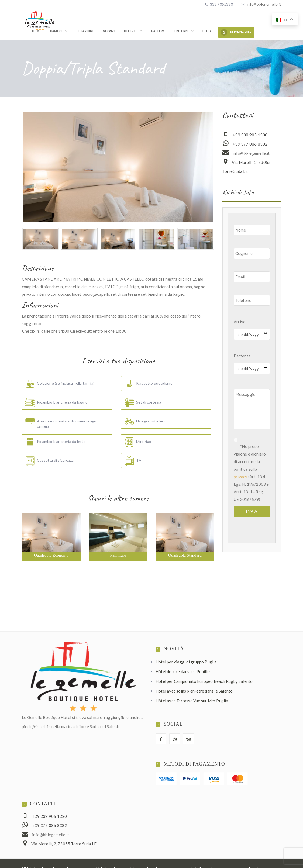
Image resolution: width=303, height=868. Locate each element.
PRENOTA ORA (236, 19)
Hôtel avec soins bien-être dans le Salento (194, 682)
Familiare (118, 546)
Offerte (154, 20)
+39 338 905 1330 (250, 126)
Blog (210, 20)
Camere (99, 20)
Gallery (174, 20)
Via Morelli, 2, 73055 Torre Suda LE (64, 835)
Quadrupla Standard (185, 546)
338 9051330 (221, 4)
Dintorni (191, 20)
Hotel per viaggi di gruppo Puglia (186, 653)
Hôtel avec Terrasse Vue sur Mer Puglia (192, 692)
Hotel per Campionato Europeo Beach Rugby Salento (204, 672)
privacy (240, 468)
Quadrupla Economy (51, 546)
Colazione (121, 20)
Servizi (138, 20)
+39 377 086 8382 (250, 135)
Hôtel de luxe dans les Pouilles (183, 663)
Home (85, 20)
